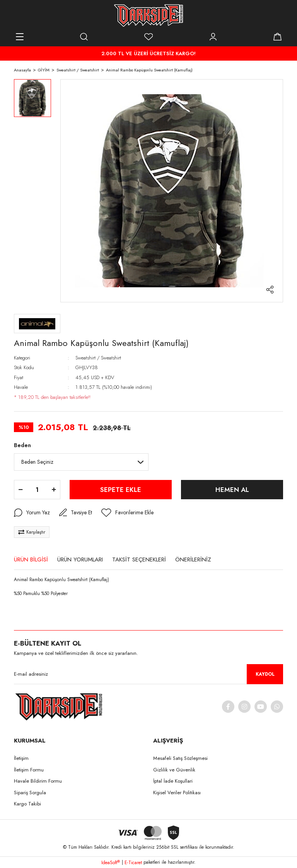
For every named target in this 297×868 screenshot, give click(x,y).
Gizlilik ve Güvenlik (174, 770)
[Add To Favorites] (127, 513)
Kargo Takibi (27, 804)
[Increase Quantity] (54, 490)
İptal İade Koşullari (173, 781)
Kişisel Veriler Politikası (177, 793)
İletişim (21, 758)
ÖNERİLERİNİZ (193, 559)
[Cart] (277, 37)
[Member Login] (213, 37)
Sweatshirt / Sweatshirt (98, 358)
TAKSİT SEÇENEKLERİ (139, 559)
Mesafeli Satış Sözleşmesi (180, 758)
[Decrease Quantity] (20, 490)
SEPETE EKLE (121, 490)
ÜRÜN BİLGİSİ (31, 559)
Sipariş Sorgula (30, 793)
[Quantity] (37, 490)
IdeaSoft (111, 863)
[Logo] (148, 15)
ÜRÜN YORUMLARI (80, 559)
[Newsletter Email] (148, 674)
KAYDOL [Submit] (265, 674)
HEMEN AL (232, 490)
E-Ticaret (133, 863)
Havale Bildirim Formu (38, 781)
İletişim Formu (29, 770)
